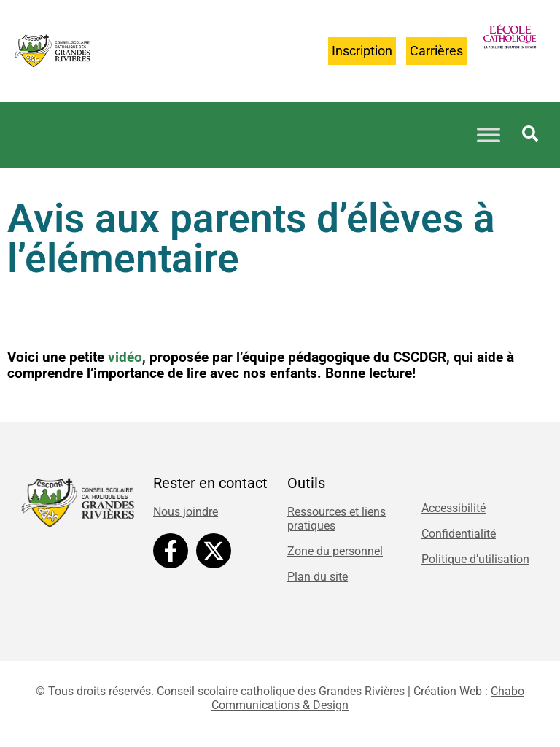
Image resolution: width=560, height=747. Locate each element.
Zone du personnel (335, 551)
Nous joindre (186, 512)
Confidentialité (459, 534)
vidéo (125, 357)
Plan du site (318, 577)
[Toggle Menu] (489, 135)
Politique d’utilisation (475, 559)
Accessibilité (454, 508)
